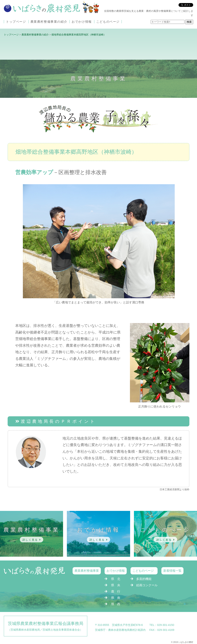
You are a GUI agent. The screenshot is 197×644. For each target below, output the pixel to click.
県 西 (116, 604)
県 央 (116, 585)
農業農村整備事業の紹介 (49, 22)
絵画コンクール (147, 585)
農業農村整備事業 (87, 571)
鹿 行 (116, 591)
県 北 (116, 579)
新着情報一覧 (172, 571)
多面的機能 (144, 579)
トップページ (16, 22)
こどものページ (108, 22)
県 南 (116, 598)
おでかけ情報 (82, 22)
